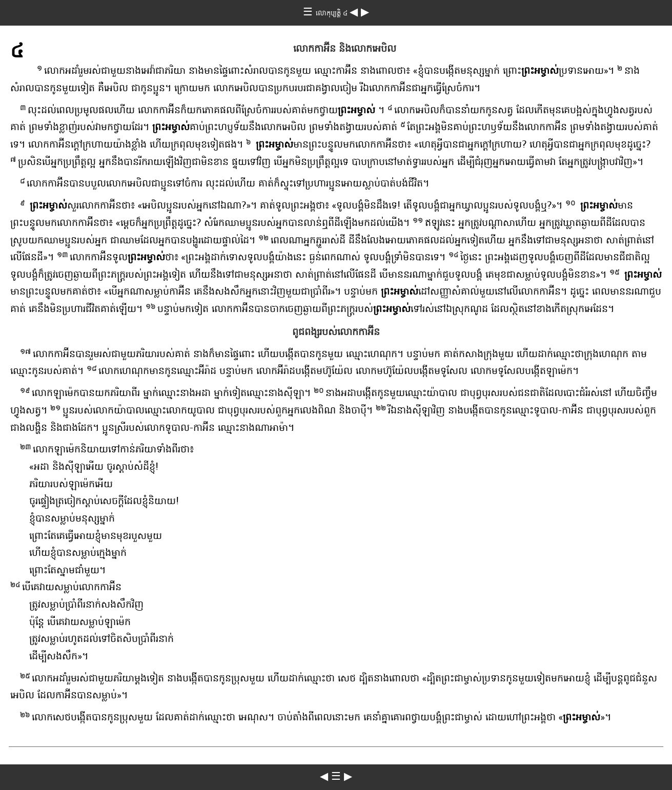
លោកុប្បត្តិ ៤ (333, 14)
